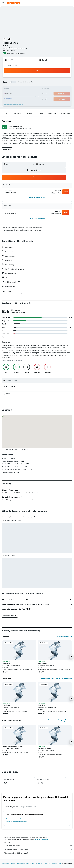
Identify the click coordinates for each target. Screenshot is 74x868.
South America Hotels (23, 864)
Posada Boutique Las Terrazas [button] (12, 746)
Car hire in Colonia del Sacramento (17, 819)
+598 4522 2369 (9, 50)
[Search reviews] (39, 381)
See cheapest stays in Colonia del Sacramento (57, 678)
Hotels (13, 864)
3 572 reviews (20, 53)
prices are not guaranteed (42, 840)
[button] (3, 3)
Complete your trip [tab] (12, 807)
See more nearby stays (65, 636)
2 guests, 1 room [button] (11, 65)
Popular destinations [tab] (29, 807)
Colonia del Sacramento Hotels (53, 864)
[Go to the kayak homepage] (13, 3)
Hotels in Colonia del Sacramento (17, 822)
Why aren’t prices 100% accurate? (38, 853)
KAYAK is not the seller (38, 846)
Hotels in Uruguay (37, 864)
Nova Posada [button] (42, 663)
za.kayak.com (5, 864)
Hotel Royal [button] (6, 705)
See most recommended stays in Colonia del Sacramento (57, 721)
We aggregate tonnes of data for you (38, 849)
